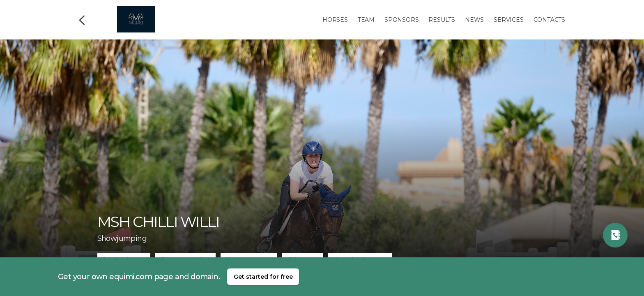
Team (366, 20)
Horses (335, 20)
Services (508, 20)
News (474, 20)
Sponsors (401, 20)
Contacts (549, 20)
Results (442, 20)
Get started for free (263, 277)
